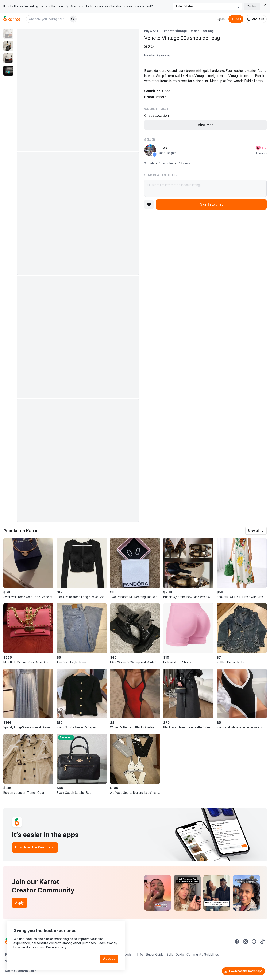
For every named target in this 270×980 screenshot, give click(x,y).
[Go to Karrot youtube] (254, 942)
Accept (109, 959)
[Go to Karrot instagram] (246, 942)
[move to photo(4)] (8, 71)
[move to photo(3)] (8, 58)
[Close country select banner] (265, 5)
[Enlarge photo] (78, 90)
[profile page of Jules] (150, 150)
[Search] (73, 19)
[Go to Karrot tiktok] (262, 942)
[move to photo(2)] (8, 46)
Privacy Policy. (57, 947)
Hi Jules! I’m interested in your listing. (205, 188)
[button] (256, 531)
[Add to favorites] (149, 204)
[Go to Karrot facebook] (237, 942)
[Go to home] (12, 19)
